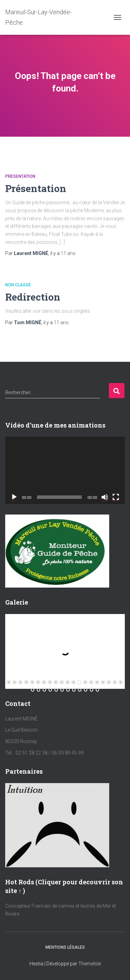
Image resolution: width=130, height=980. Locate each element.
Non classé (18, 285)
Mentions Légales (65, 947)
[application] (65, 470)
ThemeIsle (90, 964)
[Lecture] (14, 497)
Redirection (33, 297)
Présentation (36, 188)
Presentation (20, 176)
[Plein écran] (116, 497)
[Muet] (105, 497)
